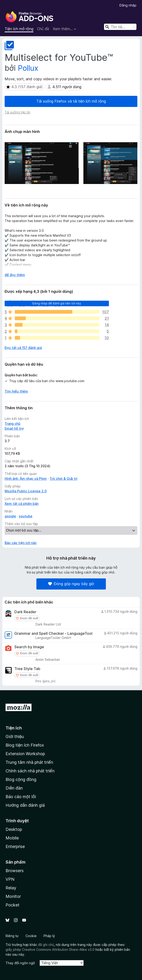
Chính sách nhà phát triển (30, 771)
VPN (10, 879)
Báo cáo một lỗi (21, 797)
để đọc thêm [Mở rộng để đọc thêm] (15, 275)
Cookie (31, 936)
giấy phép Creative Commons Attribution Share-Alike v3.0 (50, 949)
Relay (11, 888)
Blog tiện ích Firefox (25, 745)
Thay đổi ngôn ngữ (20, 963)
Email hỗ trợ (14, 428)
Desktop (14, 829)
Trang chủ (13, 424)
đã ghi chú (46, 945)
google (10, 516)
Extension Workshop (25, 754)
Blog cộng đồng (21, 779)
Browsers (15, 871)
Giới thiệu (15, 737)
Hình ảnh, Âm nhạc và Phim (26, 479)
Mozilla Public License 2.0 (26, 491)
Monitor (13, 896)
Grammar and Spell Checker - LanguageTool (53, 633)
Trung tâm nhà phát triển (29, 762)
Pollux (28, 68)
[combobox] (120, 27)
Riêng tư (12, 936)
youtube (26, 516)
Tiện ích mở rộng (19, 29)
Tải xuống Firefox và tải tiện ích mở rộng (71, 101)
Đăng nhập (128, 5)
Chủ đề (43, 29)
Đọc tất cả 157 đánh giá (23, 348)
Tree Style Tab (27, 669)
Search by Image (29, 647)
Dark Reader (25, 612)
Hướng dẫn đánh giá (25, 805)
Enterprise (15, 846)
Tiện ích (14, 728)
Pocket (13, 905)
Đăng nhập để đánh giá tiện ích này (57, 303)
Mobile (12, 838)
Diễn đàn (14, 788)
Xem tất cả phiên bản (22, 504)
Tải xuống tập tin (17, 112)
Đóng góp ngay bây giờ (71, 584)
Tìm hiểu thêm (16, 391)
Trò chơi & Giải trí (63, 479)
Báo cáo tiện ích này (21, 543)
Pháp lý (49, 936)
